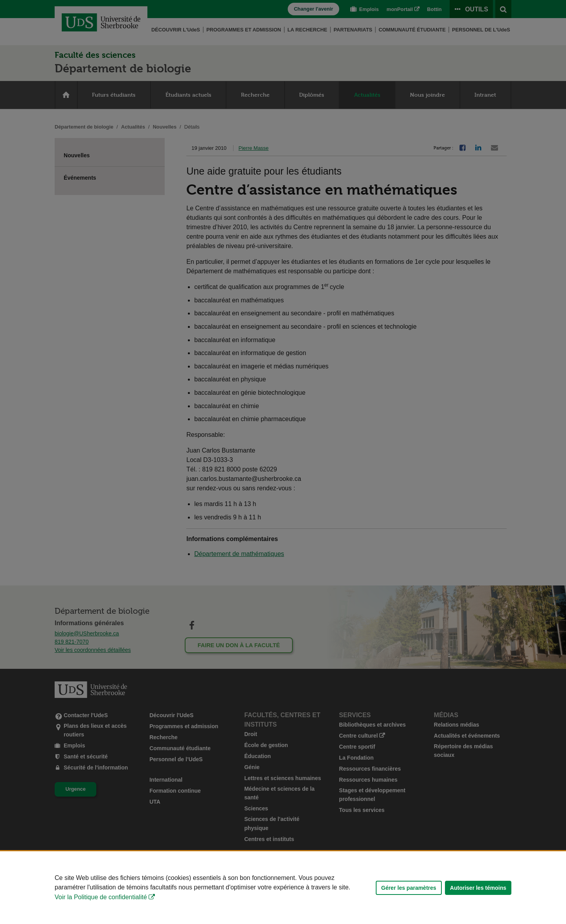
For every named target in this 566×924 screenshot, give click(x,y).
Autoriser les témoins (478, 888)
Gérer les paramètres (409, 888)
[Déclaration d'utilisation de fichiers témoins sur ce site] (283, 888)
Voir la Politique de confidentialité (101, 897)
